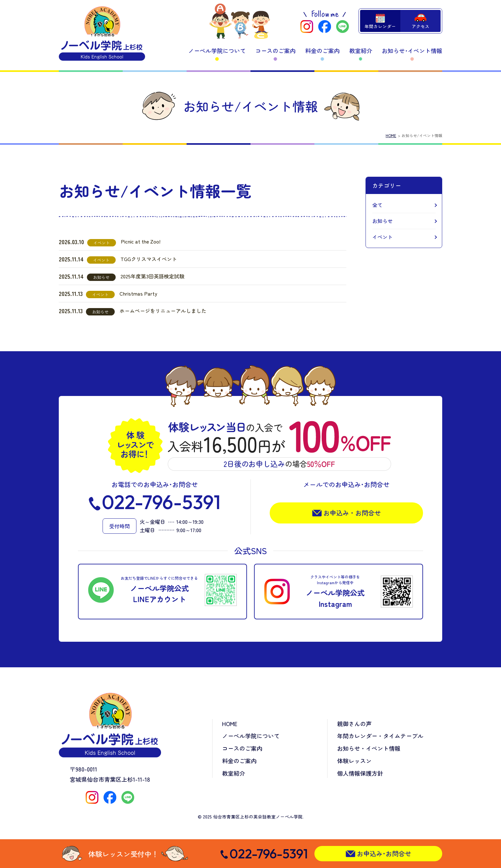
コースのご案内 (275, 50)
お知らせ (382, 221)
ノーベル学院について (217, 50)
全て (377, 205)
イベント (382, 237)
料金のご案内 (322, 50)
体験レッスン (354, 761)
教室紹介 (361, 50)
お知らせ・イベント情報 (369, 748)
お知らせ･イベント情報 (412, 50)
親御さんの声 (354, 724)
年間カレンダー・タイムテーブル (380, 736)
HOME (391, 135)
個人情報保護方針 (360, 773)
